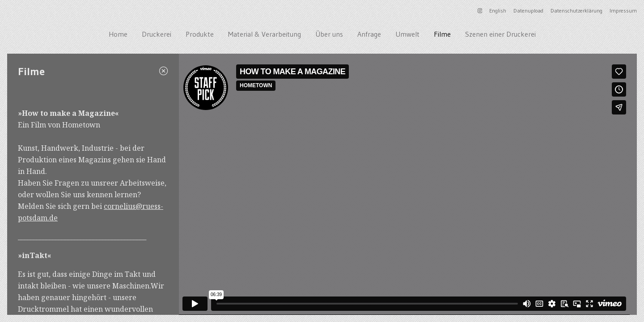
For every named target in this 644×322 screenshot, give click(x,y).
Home (118, 34)
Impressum (623, 11)
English (498, 11)
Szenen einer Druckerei (500, 34)
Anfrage (369, 34)
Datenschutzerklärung (576, 11)
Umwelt (407, 34)
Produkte (200, 34)
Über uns (329, 34)
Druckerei (157, 34)
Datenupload (528, 11)
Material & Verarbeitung (265, 34)
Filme (442, 34)
